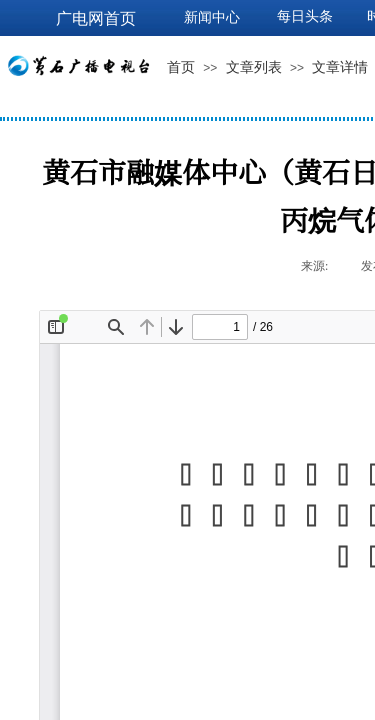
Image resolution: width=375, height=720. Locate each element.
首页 (181, 67)
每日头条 (305, 16)
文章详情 (340, 67)
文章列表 (254, 67)
